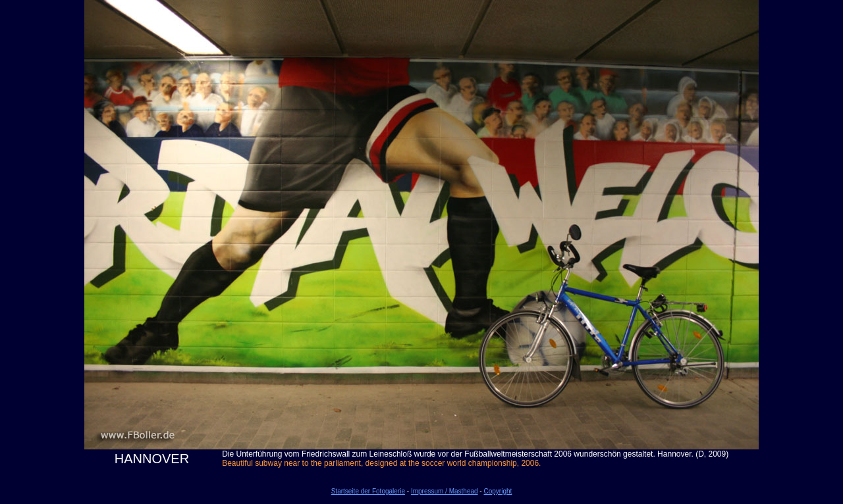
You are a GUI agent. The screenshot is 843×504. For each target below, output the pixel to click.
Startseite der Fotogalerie (368, 491)
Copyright (498, 491)
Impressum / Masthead (445, 491)
